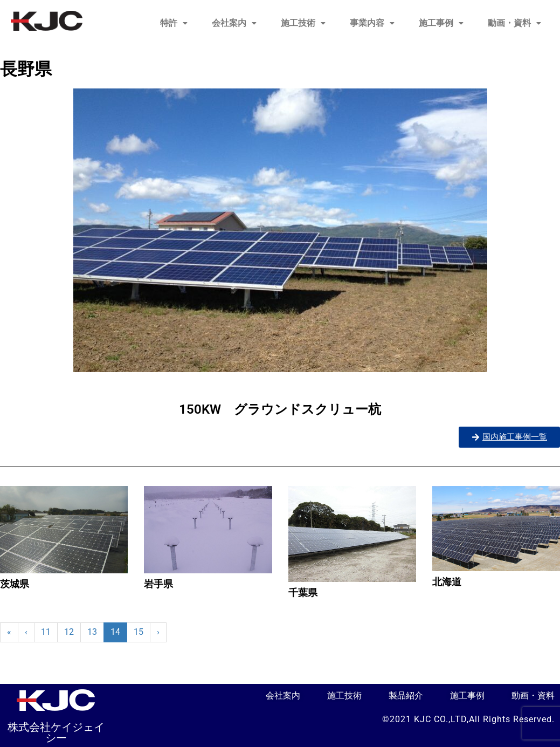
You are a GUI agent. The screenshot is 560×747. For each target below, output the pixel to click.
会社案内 (234, 23)
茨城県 (15, 584)
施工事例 (441, 23)
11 (46, 632)
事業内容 (372, 23)
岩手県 (158, 584)
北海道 (447, 582)
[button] (174, 23)
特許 (174, 23)
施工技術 (303, 23)
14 (115, 632)
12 (69, 632)
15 (139, 632)
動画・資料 (514, 23)
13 (92, 632)
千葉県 (303, 592)
